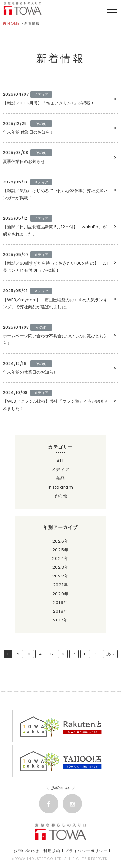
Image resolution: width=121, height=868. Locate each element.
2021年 (61, 585)
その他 (60, 496)
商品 (60, 478)
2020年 (61, 594)
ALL (60, 461)
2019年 (61, 603)
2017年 (60, 620)
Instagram (60, 487)
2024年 (60, 559)
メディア (60, 470)
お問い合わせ (26, 851)
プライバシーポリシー (86, 851)
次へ (110, 654)
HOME (11, 23)
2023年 (61, 567)
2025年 (61, 550)
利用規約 (52, 851)
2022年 (61, 576)
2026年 (61, 541)
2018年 (61, 611)
